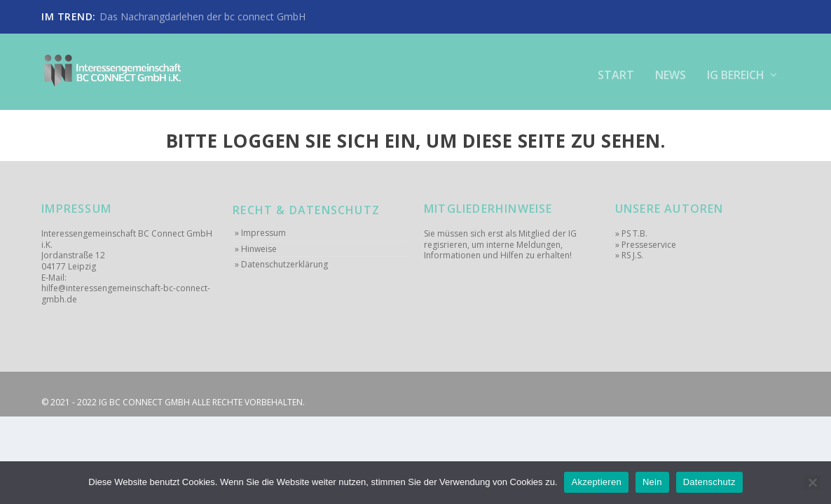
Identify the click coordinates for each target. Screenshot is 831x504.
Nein (652, 482)
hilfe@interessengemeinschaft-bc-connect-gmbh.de (126, 293)
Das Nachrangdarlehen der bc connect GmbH (202, 16)
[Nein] (812, 482)
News (671, 70)
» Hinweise (256, 248)
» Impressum (260, 232)
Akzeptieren (596, 482)
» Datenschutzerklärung (281, 264)
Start (616, 70)
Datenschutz (709, 482)
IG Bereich (736, 70)
